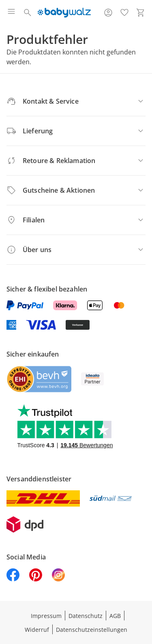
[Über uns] (76, 250)
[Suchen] (28, 13)
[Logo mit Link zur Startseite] (64, 13)
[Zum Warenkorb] (141, 13)
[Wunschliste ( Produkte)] (124, 13)
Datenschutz (86, 616)
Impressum (46, 616)
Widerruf (37, 630)
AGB (115, 616)
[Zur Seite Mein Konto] (108, 13)
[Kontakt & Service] (76, 101)
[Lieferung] (76, 131)
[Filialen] (76, 220)
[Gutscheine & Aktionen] (76, 190)
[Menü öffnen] (11, 13)
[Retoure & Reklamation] (76, 161)
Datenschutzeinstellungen (92, 630)
